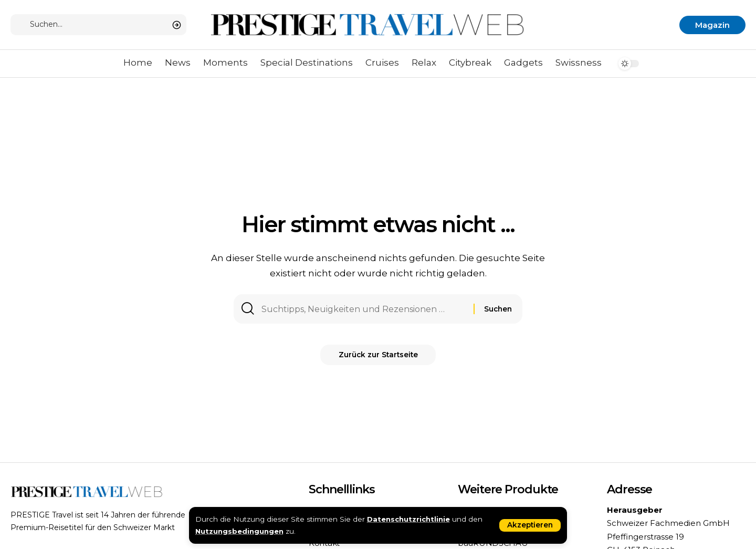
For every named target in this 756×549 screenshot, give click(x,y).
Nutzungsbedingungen (240, 531)
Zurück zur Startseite (378, 358)
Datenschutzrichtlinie (409, 519)
